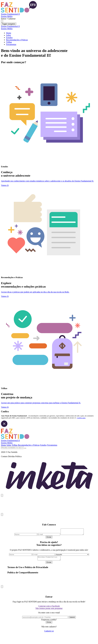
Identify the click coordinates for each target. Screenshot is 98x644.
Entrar (49, 624)
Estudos (9, 38)
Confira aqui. (81, 418)
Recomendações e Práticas (17, 40)
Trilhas (9, 42)
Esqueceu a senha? (49, 622)
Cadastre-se (49, 633)
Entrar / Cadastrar (8, 19)
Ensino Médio (7, 16)
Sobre (8, 35)
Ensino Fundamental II (10, 14)
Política (18, 456)
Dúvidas (11, 456)
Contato (4, 456)
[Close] (2, 495)
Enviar (49, 538)
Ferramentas (11, 44)
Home (9, 33)
